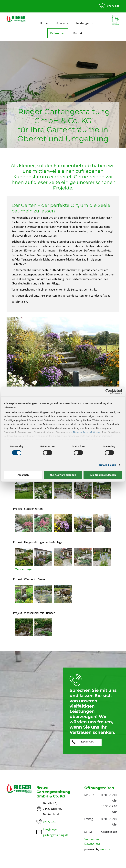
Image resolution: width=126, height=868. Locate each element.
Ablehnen (23, 475)
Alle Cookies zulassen (103, 475)
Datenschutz (92, 844)
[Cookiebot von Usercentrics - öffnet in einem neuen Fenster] (108, 391)
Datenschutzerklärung (87, 432)
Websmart (106, 849)
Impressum (92, 839)
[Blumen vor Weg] (102, 557)
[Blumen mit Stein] (102, 523)
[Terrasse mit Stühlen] (102, 490)
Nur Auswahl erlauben (63, 475)
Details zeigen (108, 465)
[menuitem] (45, 23)
